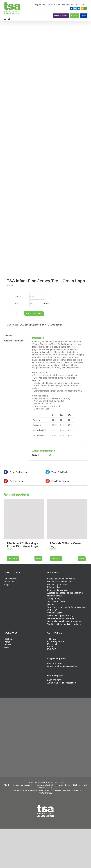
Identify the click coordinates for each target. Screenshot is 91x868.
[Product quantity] (14, 313)
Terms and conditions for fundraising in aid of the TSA (67, 609)
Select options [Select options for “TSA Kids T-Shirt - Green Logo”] (56, 558)
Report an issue (55, 596)
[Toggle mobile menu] (5, 19)
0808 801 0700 (54, 5)
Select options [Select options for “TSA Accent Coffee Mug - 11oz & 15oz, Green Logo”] (13, 558)
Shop (6, 584)
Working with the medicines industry (64, 624)
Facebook (8, 639)
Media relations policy (58, 590)
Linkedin (8, 645)
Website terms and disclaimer (61, 618)
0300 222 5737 (81, 5)
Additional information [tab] (14, 341)
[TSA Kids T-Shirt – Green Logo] (67, 519)
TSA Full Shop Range (52, 325)
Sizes (18, 304)
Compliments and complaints (61, 579)
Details (38, 558)
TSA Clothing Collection (30, 325)
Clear (47, 303)
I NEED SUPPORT (61, 16)
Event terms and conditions (60, 582)
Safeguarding (54, 599)
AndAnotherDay (45, 793)
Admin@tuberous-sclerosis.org (62, 683)
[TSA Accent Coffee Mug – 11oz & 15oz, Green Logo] (24, 519)
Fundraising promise (57, 584)
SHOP (84, 16)
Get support (9, 582)
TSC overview (10, 579)
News (6, 647)
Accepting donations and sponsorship (65, 593)
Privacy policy (54, 587)
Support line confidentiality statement (65, 621)
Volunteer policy (55, 613)
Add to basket (34, 313)
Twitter (7, 642)
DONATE (74, 16)
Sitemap (51, 604)
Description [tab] (9, 336)
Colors (18, 296)
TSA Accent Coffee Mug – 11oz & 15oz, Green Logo (22, 545)
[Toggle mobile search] (9, 19)
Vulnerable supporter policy (60, 616)
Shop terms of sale (56, 601)
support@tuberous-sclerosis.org (62, 666)
